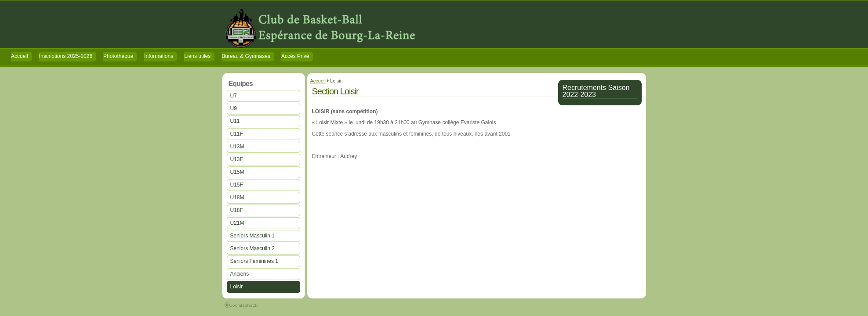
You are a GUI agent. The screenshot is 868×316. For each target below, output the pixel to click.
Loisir (237, 287)
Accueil (318, 81)
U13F (237, 159)
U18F (237, 210)
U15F (237, 185)
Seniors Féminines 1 (254, 261)
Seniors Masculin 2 (252, 248)
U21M (237, 223)
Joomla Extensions (241, 305)
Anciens (240, 274)
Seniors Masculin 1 (252, 236)
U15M (237, 172)
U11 (235, 121)
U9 (234, 108)
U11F (237, 134)
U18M (237, 197)
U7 (234, 96)
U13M (237, 147)
